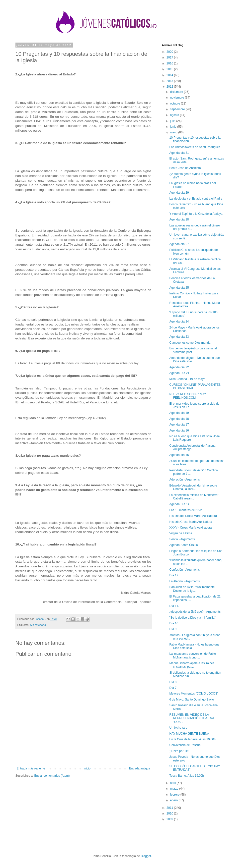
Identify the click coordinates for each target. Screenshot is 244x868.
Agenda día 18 (179, 419)
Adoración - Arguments (184, 480)
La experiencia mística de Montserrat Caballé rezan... (194, 497)
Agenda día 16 (179, 431)
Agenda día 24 (179, 322)
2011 (170, 808)
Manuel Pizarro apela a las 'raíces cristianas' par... (192, 665)
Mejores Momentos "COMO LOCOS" (194, 694)
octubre (175, 104)
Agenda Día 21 (179, 373)
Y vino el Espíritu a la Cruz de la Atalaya (196, 214)
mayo (174, 132)
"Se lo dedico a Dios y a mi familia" (192, 618)
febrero (175, 795)
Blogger (146, 856)
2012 (170, 87)
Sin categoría (38, 625)
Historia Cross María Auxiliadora (191, 522)
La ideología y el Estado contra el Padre (196, 199)
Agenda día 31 (179, 153)
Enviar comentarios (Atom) (52, 776)
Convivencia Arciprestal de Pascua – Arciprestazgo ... (194, 447)
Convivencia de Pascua (185, 745)
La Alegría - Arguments (184, 581)
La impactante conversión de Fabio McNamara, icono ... (193, 655)
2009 (170, 819)
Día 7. (173, 688)
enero (174, 800)
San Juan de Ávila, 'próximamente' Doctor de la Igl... (192, 589)
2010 (170, 814)
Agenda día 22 (179, 367)
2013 (170, 81)
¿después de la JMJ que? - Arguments (195, 612)
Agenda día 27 (179, 244)
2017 (170, 57)
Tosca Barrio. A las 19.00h (187, 776)
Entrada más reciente (31, 768)
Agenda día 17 (179, 425)
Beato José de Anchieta (185, 168)
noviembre (177, 98)
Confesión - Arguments (184, 570)
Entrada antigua (140, 768)
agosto (175, 115)
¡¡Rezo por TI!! (179, 751)
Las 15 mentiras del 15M (186, 510)
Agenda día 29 (179, 193)
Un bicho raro (178, 728)
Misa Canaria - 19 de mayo (187, 379)
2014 (170, 75)
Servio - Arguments (182, 539)
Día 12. (174, 575)
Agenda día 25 (179, 288)
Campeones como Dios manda (190, 343)
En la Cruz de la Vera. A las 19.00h (192, 739)
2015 (170, 69)
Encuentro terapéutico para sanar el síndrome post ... (193, 350)
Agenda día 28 (179, 219)
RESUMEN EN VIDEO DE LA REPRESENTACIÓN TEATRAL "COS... (192, 718)
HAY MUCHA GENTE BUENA (189, 734)
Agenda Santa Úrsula (183, 545)
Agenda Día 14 (179, 504)
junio (174, 127)
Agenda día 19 (179, 413)
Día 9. (173, 629)
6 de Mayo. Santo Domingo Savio (192, 700)
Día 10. (174, 623)
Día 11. (174, 606)
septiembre (178, 109)
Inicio (87, 768)
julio (173, 121)
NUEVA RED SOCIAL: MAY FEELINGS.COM (188, 396)
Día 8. (173, 682)
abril (173, 783)
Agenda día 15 (179, 455)
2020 (170, 52)
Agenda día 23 (179, 337)
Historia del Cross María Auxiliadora (193, 516)
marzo (175, 789)
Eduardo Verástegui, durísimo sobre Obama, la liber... (193, 487)
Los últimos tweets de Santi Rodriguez (195, 147)
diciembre (177, 92)
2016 (170, 63)
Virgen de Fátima (181, 533)
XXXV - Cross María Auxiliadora (190, 528)
